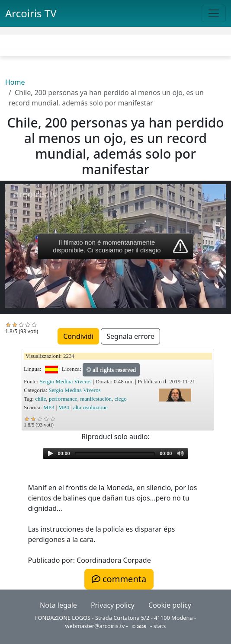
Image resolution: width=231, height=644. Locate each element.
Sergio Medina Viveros (65, 381)
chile (40, 399)
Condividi (78, 336)
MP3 (49, 407)
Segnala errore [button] (130, 336)
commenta (119, 579)
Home (15, 82)
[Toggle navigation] (214, 13)
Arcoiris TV (31, 13)
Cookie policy (170, 605)
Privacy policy (113, 605)
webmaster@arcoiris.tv (95, 626)
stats (160, 626)
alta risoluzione (90, 407)
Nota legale (58, 605)
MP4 (64, 407)
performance (63, 399)
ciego (121, 399)
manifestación (96, 399)
